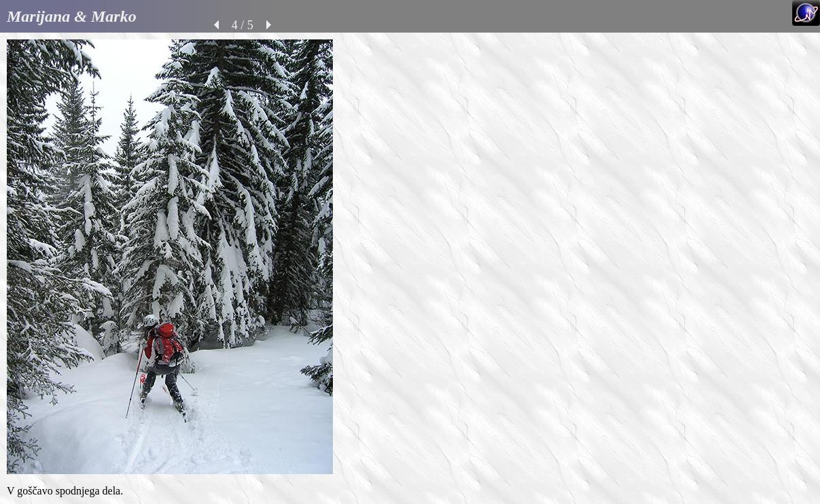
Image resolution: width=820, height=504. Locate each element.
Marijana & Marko (72, 16)
